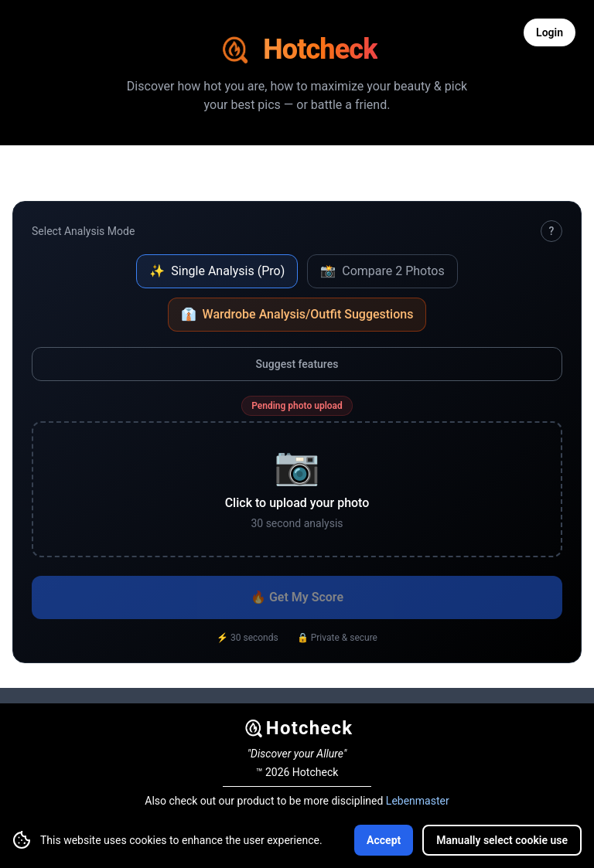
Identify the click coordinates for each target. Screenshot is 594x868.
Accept (384, 840)
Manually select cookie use (502, 840)
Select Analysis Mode (83, 231)
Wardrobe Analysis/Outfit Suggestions (297, 314)
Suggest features (297, 364)
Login (550, 32)
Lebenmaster (418, 801)
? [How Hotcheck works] (552, 231)
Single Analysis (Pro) (217, 271)
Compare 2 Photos (382, 271)
